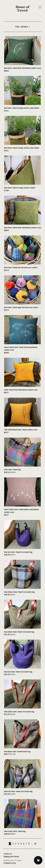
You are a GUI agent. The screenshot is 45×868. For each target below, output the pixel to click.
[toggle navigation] (40, 7)
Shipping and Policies (11, 857)
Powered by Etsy (10, 863)
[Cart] (38, 860)
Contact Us (8, 854)
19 (35, 844)
